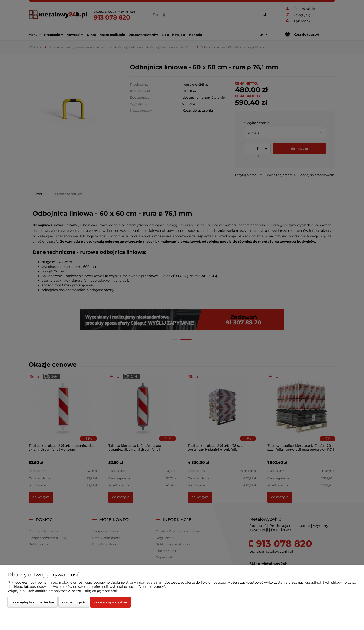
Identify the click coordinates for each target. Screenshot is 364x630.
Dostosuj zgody (74, 602)
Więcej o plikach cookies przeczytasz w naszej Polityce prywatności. (62, 591)
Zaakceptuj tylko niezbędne (32, 602)
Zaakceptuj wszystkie (110, 602)
